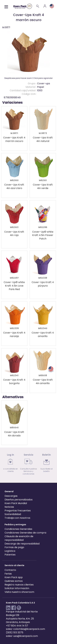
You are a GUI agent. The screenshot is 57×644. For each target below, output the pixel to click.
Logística (10, 551)
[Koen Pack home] (23, 6)
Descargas (11, 496)
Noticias (9, 507)
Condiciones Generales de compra (25, 533)
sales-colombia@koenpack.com (25, 629)
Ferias (8, 574)
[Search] (38, 6)
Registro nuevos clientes (19, 585)
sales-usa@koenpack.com (22, 636)
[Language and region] (52, 6)
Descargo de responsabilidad (22, 544)
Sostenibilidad (13, 514)
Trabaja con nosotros (17, 518)
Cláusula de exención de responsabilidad (19, 538)
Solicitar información (17, 588)
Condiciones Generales (18, 529)
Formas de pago (14, 547)
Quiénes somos (14, 581)
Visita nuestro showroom (19, 592)
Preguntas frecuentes (18, 511)
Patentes (10, 555)
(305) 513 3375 (15, 632)
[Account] (45, 6)
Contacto (10, 570)
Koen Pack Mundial (16, 503)
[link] (10, 464)
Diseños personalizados (19, 500)
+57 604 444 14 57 (17, 626)
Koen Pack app (14, 577)
